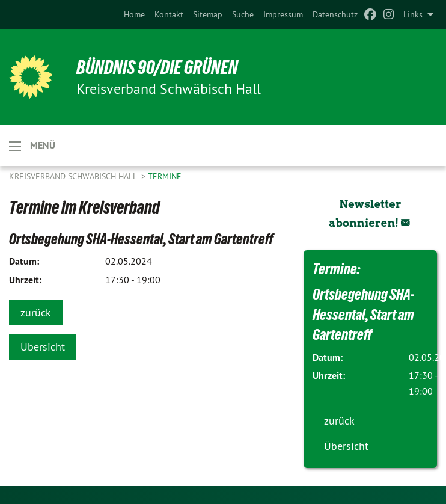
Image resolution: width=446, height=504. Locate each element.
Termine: (336, 269)
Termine (165, 176)
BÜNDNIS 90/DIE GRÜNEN (157, 67)
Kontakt (169, 14)
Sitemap (208, 14)
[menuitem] (134, 14)
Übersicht (43, 347)
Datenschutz (335, 14)
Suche (243, 14)
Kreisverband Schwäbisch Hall (74, 176)
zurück (36, 312)
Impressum (283, 14)
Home (134, 14)
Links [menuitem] (413, 14)
